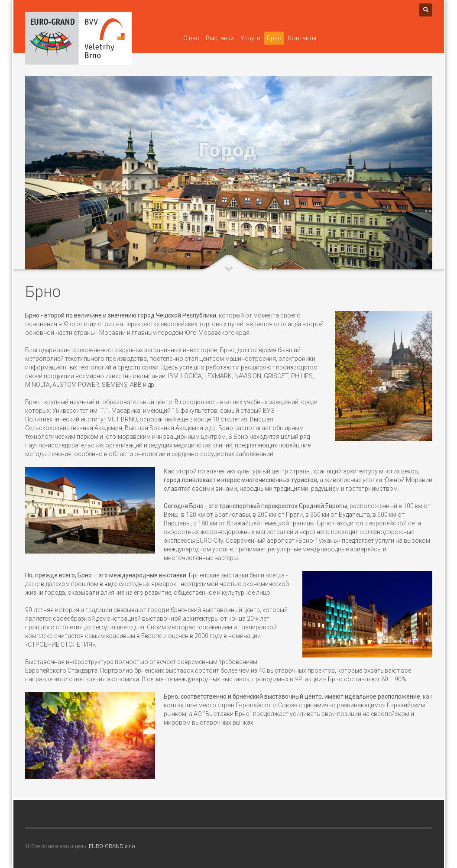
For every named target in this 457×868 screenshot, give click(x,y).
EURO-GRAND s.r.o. (112, 846)
